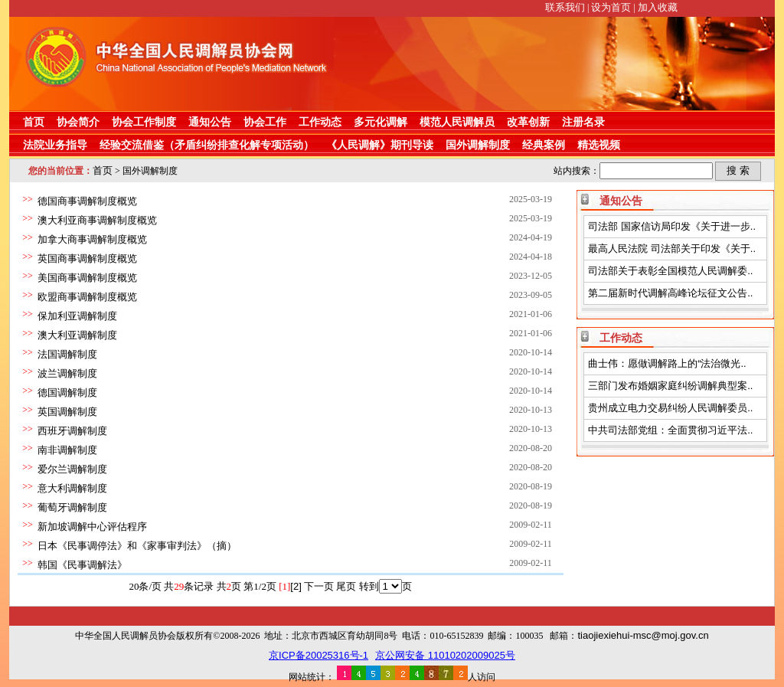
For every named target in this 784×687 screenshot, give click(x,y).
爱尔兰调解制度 (72, 469)
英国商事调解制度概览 (87, 258)
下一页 (319, 586)
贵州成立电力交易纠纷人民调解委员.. (670, 408)
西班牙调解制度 (72, 431)
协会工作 (265, 122)
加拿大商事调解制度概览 (92, 239)
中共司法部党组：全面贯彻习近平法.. (670, 430)
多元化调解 (381, 122)
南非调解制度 (67, 450)
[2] (296, 586)
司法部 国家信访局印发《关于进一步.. (672, 226)
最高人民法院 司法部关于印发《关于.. (672, 249)
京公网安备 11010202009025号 (445, 655)
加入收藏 (658, 7)
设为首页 (611, 7)
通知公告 (210, 122)
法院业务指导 (55, 145)
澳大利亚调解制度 (77, 335)
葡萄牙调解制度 (72, 507)
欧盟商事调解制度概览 (87, 297)
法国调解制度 (67, 354)
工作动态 (320, 122)
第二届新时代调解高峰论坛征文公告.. (670, 293)
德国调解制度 (67, 393)
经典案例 (544, 145)
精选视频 (599, 145)
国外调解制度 (478, 145)
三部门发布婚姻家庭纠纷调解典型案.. (670, 386)
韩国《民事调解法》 (82, 565)
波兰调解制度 (67, 373)
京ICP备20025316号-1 (318, 655)
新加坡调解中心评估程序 (92, 527)
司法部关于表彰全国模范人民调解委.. (670, 271)
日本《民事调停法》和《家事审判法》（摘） (137, 546)
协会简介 (78, 122)
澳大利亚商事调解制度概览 (97, 220)
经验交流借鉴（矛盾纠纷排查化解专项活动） (207, 145)
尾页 (346, 586)
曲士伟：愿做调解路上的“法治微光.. (667, 363)
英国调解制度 (67, 412)
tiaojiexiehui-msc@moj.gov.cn (643, 635)
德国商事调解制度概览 (87, 201)
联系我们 (565, 7)
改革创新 (528, 122)
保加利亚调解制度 (77, 316)
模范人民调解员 (457, 122)
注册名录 (583, 122)
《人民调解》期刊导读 (380, 145)
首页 (34, 122)
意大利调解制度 (72, 488)
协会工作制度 (144, 122)
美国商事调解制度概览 (87, 278)
